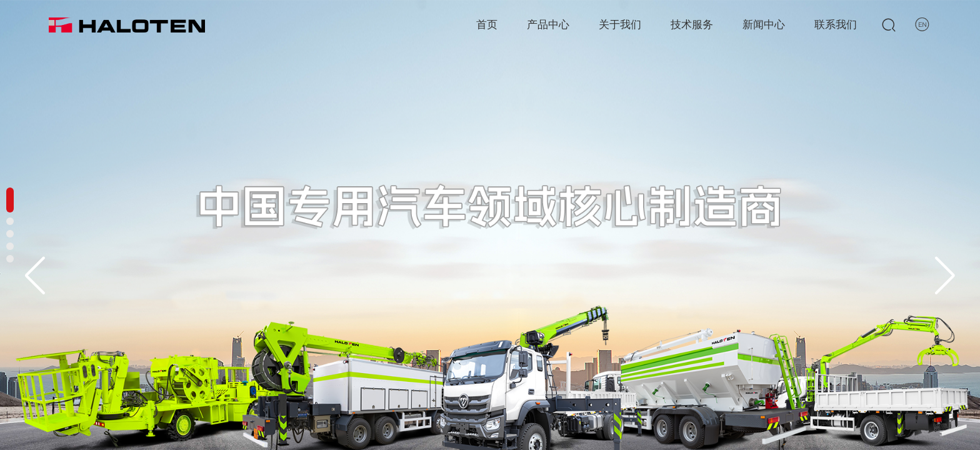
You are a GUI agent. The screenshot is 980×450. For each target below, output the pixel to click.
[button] (945, 276)
